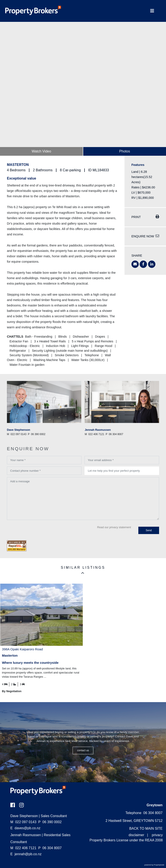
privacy (157, 835)
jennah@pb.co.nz (28, 854)
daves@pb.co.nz (28, 828)
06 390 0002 (50, 822)
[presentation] (40, 531)
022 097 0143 (23, 822)
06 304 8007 (50, 848)
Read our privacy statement (114, 527)
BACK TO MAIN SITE (146, 828)
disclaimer (136, 835)
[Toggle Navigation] (152, 11)
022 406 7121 (23, 848)
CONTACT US (83, 750)
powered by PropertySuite (154, 865)
